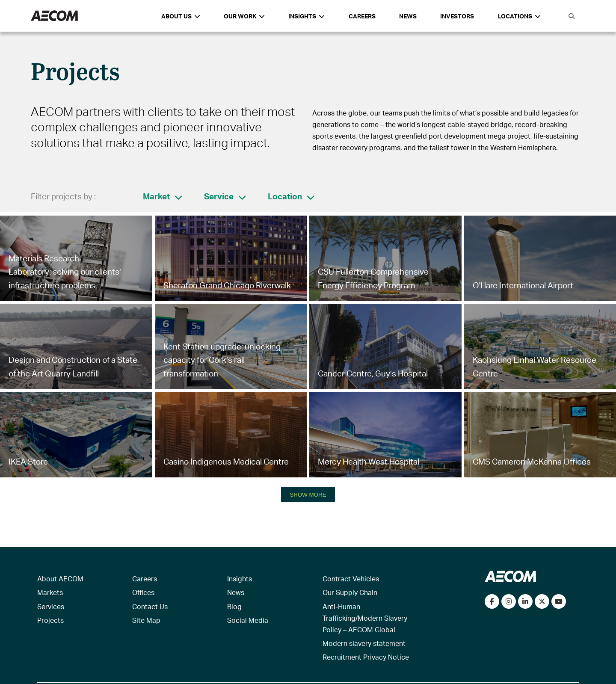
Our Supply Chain (350, 592)
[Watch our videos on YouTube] (559, 601)
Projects (50, 620)
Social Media (248, 620)
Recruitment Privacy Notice (366, 657)
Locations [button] (519, 16)
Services (51, 606)
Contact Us (150, 606)
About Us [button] (181, 16)
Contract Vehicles (351, 579)
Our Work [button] (244, 16)
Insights (240, 579)
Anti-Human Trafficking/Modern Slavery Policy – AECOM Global (365, 618)
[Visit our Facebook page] (492, 601)
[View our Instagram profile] (509, 601)
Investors (457, 16)
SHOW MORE (308, 495)
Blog (234, 606)
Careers (362, 16)
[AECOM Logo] (54, 16)
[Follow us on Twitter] (542, 601)
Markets (50, 592)
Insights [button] (307, 16)
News (408, 16)
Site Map (146, 620)
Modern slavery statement (364, 643)
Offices (143, 592)
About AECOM (60, 579)
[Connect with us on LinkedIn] (525, 601)
